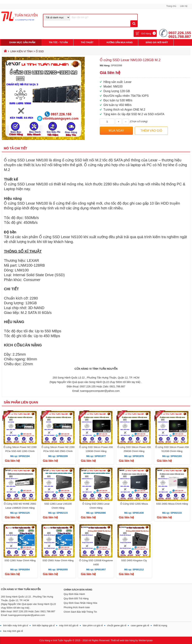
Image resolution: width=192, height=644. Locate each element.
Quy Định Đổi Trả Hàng (76, 598)
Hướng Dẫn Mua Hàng (119, 42)
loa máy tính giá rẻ (13, 631)
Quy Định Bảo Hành (74, 594)
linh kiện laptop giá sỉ (44, 625)
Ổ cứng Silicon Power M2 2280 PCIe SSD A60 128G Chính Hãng (20, 451)
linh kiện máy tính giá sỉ (16, 625)
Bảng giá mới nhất (157, 42)
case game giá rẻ (140, 625)
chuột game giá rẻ (117, 625)
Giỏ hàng (146, 34)
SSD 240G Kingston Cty (134, 560)
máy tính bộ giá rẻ (69, 625)
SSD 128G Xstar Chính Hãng (20, 560)
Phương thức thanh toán (77, 607)
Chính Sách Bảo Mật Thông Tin (80, 612)
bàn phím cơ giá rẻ (93, 625)
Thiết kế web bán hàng (123, 640)
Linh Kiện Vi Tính (21, 51)
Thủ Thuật (87, 42)
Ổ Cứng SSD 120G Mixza (134, 504)
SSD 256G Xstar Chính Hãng (58, 560)
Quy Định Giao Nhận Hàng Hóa (80, 603)
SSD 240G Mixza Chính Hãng (172, 504)
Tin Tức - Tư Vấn (58, 42)
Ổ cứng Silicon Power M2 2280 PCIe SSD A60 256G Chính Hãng (58, 451)
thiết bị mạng (160, 625)
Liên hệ (184, 6)
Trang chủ (171, 6)
